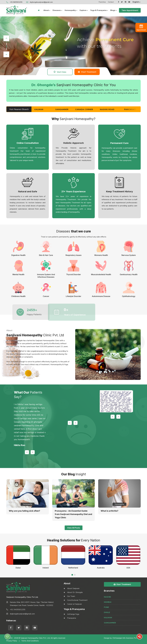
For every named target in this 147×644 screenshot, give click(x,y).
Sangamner (67, 109)
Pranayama (72, 618)
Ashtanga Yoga (73, 614)
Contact (111, 2)
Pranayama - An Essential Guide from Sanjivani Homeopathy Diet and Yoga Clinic (73, 514)
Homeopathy (70, 10)
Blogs (113, 10)
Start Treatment (87, 72)
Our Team (71, 596)
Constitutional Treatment (77, 600)
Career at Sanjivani (74, 604)
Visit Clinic (60, 72)
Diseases (57, 10)
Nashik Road (112, 109)
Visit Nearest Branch (19, 109)
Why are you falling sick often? (24, 511)
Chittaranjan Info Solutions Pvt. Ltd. (127, 638)
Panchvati (136, 109)
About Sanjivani (73, 588)
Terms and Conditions (30, 641)
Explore (83, 10)
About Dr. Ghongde (75, 592)
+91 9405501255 (16, 2)
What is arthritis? (110, 511)
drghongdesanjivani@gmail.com (41, 2)
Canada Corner (89, 109)
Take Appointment (130, 10)
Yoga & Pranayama (98, 10)
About (46, 10)
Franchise (102, 2)
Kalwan (44, 109)
